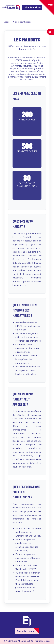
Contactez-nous (25, 631)
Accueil (7, 22)
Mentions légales (43, 641)
